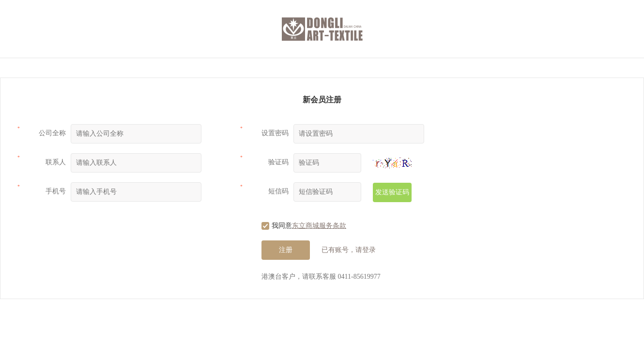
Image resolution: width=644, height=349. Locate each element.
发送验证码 (392, 192)
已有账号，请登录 (349, 250)
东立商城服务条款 (319, 226)
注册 (286, 250)
